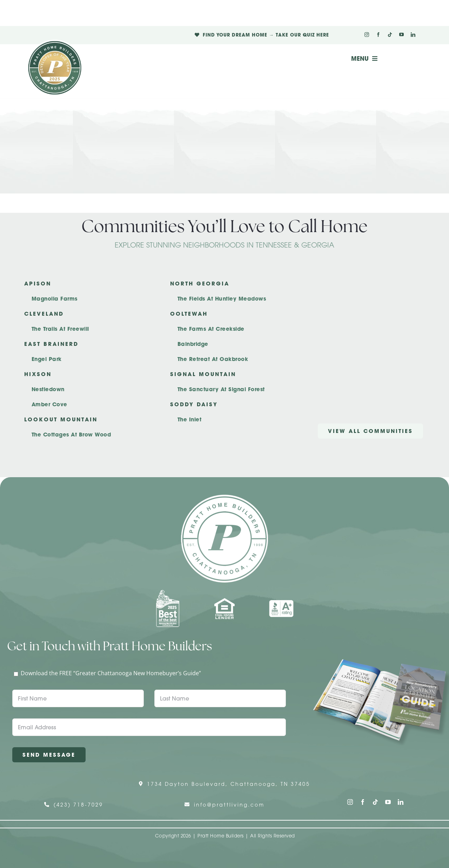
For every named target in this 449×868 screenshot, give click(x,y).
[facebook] (378, 35)
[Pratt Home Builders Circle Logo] (224, 498)
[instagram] (367, 35)
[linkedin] (413, 35)
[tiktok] (390, 35)
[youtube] (401, 35)
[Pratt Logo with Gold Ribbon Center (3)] (55, 42)
